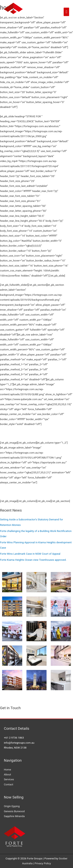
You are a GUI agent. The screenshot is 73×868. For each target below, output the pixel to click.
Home (7, 769)
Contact (9, 784)
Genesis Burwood (14, 811)
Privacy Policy (43, 863)
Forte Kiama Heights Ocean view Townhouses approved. (33, 560)
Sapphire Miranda (14, 816)
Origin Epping (12, 806)
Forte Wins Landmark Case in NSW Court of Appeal (30, 554)
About (7, 774)
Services (9, 779)
